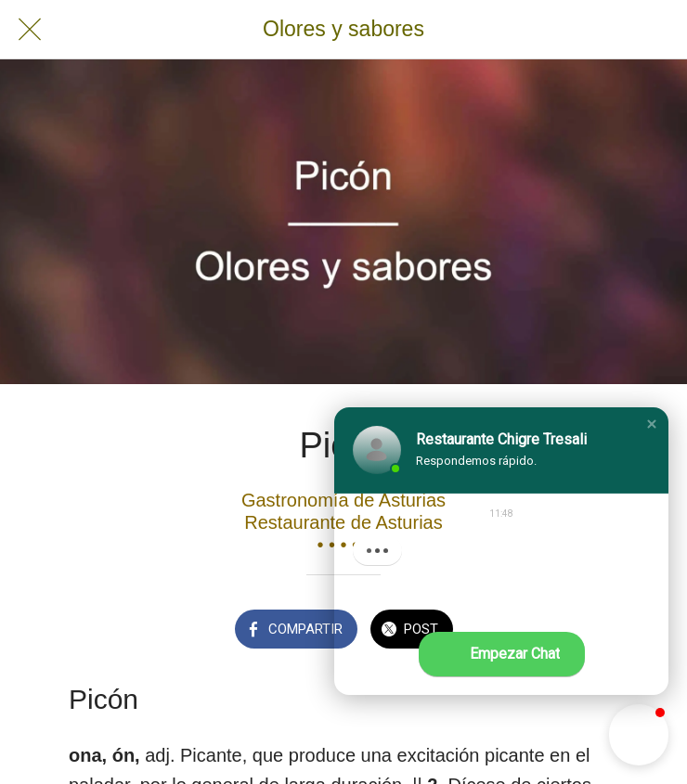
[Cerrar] (30, 30)
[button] (652, 424)
